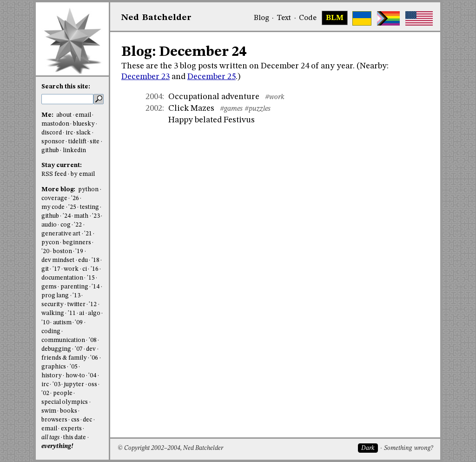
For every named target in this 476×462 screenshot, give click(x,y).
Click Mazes (191, 108)
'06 (94, 358)
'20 (45, 251)
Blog (261, 18)
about (64, 115)
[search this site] (67, 99)
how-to (75, 376)
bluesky (84, 124)
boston (63, 251)
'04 (92, 376)
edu (83, 260)
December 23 (145, 77)
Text (284, 18)
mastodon (55, 124)
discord (52, 133)
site (95, 142)
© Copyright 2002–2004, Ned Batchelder (170, 448)
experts (71, 429)
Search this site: (66, 87)
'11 (72, 313)
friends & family (64, 358)
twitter (76, 305)
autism (62, 323)
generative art (61, 234)
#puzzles (258, 109)
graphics (54, 367)
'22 (78, 225)
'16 (95, 269)
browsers (54, 420)
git (45, 269)
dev (91, 349)
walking (53, 313)
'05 (74, 367)
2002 (154, 108)
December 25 (212, 77)
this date (75, 438)
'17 (56, 269)
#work (275, 97)
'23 (96, 216)
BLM (335, 18)
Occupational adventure (214, 97)
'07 (79, 349)
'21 (88, 234)
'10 (45, 323)
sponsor (53, 142)
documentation (62, 278)
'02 (45, 393)
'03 (56, 385)
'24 (67, 216)
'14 (96, 287)
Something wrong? (408, 448)
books (69, 411)
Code (308, 18)
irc (69, 133)
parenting (74, 287)
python (88, 190)
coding (51, 331)
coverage (54, 198)
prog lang (55, 296)
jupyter (74, 385)
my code (53, 207)
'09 (79, 323)
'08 (93, 340)
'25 (72, 207)
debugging (56, 349)
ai (82, 313)
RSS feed (54, 174)
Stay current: (62, 165)
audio (49, 225)
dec (87, 420)
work (71, 269)
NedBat (156, 18)
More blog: (59, 190)
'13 (76, 296)
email (83, 115)
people (63, 393)
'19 (79, 251)
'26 (75, 198)
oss (93, 385)
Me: (48, 115)
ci (85, 269)
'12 (93, 305)
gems (49, 287)
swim (49, 411)
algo (94, 313)
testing (89, 207)
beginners (77, 243)
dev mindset (58, 260)
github (50, 151)
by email (83, 174)
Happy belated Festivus (212, 120)
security (53, 305)
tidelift (77, 142)
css (75, 420)
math (81, 216)
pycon (50, 243)
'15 (91, 278)
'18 (96, 260)
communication (63, 340)
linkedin (74, 151)
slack (83, 133)
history (52, 376)
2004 (154, 97)
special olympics (65, 402)
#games (231, 109)
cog (66, 225)
